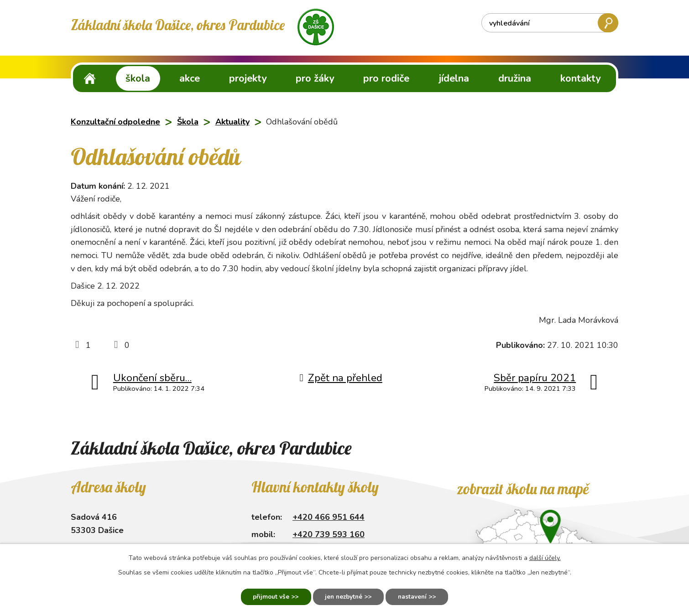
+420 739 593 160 (329, 534)
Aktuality (232, 122)
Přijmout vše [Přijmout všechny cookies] (267, 597)
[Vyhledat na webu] (550, 23)
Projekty (248, 78)
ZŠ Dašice (90, 78)
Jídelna (454, 78)
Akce (190, 78)
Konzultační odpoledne (115, 122)
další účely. (545, 557)
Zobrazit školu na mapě (523, 489)
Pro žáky (315, 78)
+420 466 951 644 (329, 517)
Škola (138, 78)
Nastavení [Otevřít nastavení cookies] (416, 597)
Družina (515, 78)
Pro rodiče (386, 78)
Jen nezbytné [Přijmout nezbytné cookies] (343, 597)
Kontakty (580, 78)
